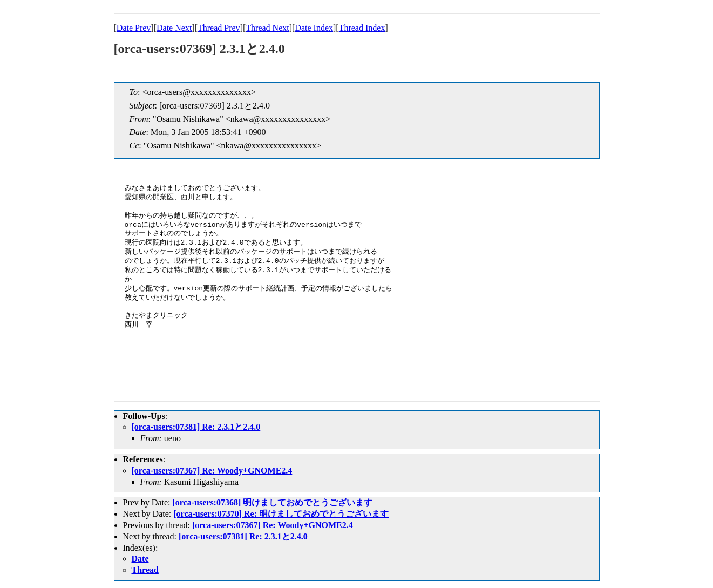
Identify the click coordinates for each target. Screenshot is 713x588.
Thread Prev (219, 28)
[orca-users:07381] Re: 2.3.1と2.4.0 (196, 427)
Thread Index (362, 28)
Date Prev (134, 28)
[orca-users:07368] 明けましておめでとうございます (272, 502)
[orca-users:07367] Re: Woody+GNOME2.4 (212, 471)
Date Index (314, 28)
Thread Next (267, 28)
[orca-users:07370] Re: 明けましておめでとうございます (281, 514)
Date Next (174, 28)
